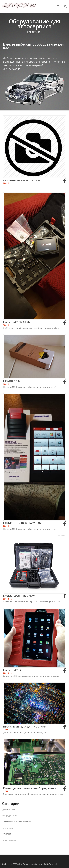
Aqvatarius (35, 864)
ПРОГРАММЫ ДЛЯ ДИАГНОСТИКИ (25, 742)
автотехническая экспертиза (22, 202)
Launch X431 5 (12, 691)
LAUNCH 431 (19, 3)
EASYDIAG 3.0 (11, 398)
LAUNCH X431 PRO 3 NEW (19, 616)
